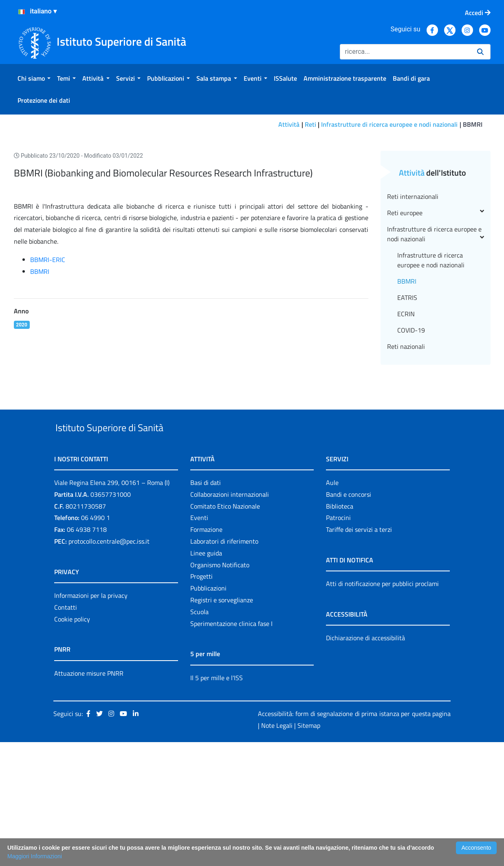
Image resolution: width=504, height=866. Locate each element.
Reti (310, 124)
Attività (289, 124)
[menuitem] (34, 78)
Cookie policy (72, 743)
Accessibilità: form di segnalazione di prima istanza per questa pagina (354, 838)
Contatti (66, 731)
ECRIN (406, 419)
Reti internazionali (413, 302)
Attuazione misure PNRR (89, 797)
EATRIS (407, 403)
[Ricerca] (405, 52)
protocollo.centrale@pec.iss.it (109, 665)
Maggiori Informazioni (35, 856)
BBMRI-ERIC (48, 365)
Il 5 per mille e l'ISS (217, 802)
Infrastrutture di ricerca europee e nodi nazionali (389, 124)
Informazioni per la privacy (91, 720)
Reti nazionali (406, 452)
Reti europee (436, 318)
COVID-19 (411, 435)
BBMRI (40, 377)
